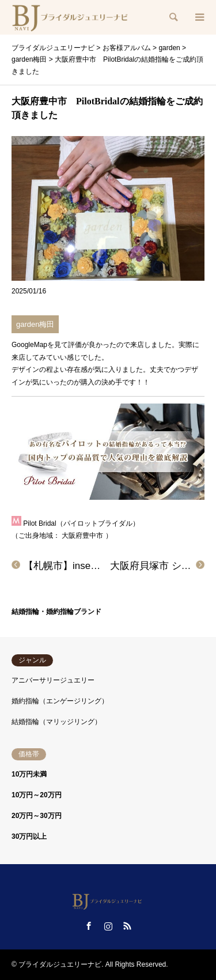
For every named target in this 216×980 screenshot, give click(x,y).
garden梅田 (35, 324)
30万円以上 (29, 836)
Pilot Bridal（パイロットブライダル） (81, 523)
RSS (127, 926)
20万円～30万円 (37, 816)
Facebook (89, 926)
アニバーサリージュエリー (53, 680)
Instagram (108, 926)
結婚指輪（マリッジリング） (56, 722)
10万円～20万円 (37, 795)
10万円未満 (29, 774)
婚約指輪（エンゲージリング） (60, 701)
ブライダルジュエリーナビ (60, 964)
